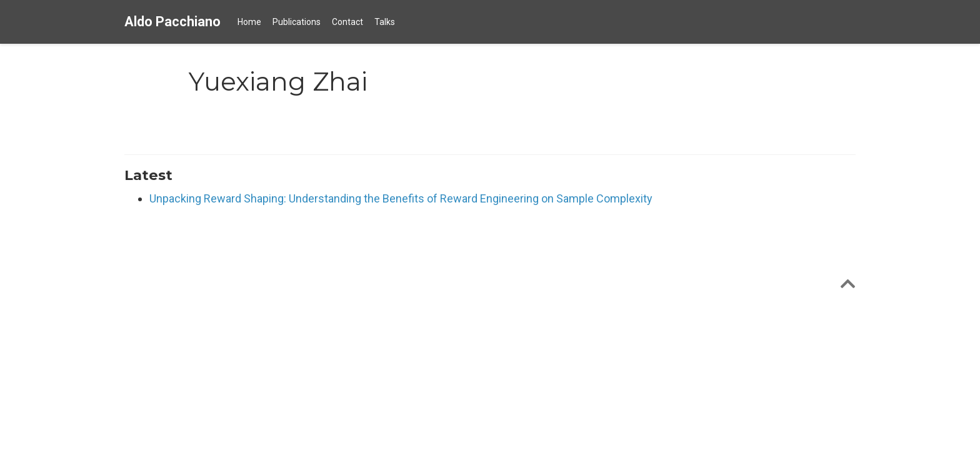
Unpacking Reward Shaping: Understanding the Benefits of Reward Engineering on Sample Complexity (401, 198)
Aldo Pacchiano (172, 22)
